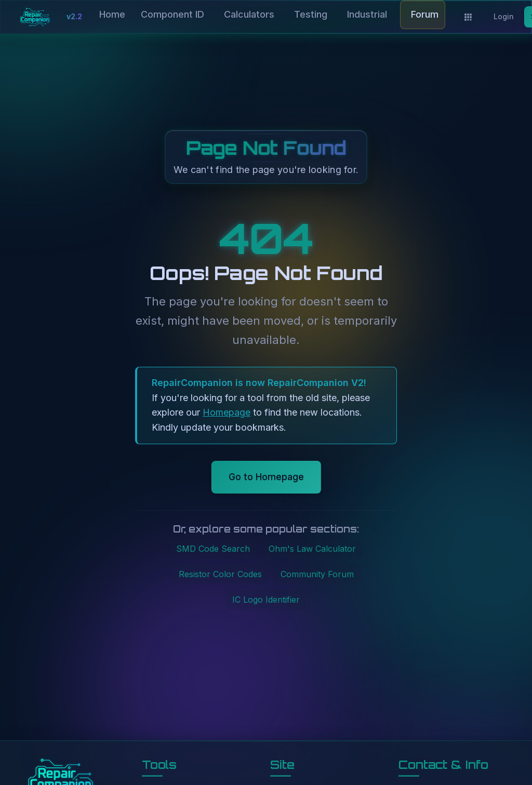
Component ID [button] (172, 14)
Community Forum (317, 574)
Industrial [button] (367, 14)
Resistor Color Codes (220, 574)
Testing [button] (311, 14)
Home (112, 14)
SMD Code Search (213, 549)
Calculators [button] (249, 14)
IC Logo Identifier (266, 600)
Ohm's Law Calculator (312, 549)
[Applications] (468, 17)
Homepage (227, 412)
